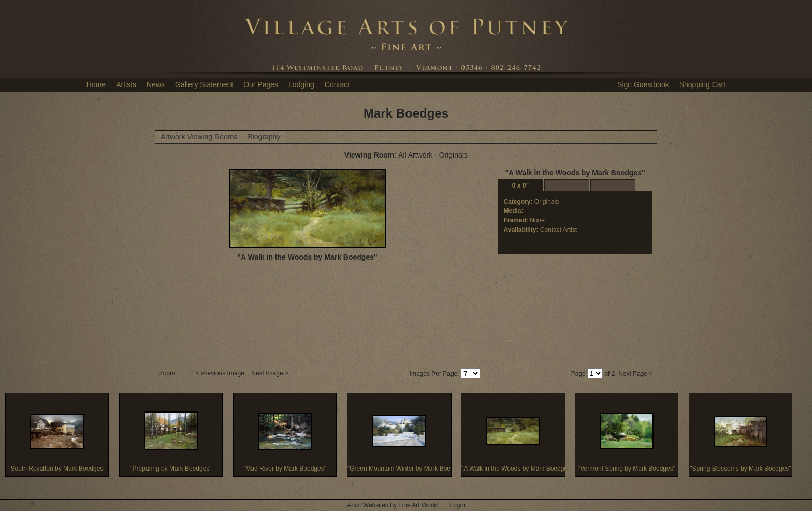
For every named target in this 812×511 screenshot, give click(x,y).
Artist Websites (368, 505)
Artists (126, 84)
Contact (337, 84)
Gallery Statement (204, 84)
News (156, 84)
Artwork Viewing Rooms (199, 137)
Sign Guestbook (643, 84)
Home (96, 84)
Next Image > (271, 373)
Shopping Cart (703, 84)
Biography (264, 137)
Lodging (301, 84)
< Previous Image (221, 373)
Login (457, 505)
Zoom (168, 373)
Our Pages (261, 84)
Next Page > (635, 374)
